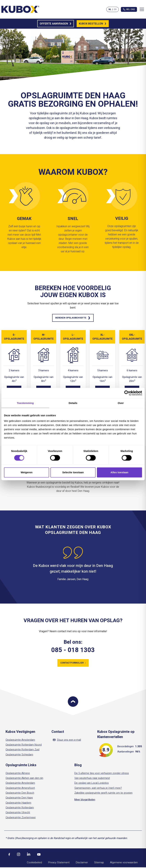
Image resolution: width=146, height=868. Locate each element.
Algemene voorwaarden (124, 863)
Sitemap (99, 863)
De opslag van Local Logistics (92, 784)
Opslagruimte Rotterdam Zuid (22, 751)
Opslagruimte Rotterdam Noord (24, 746)
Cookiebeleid (34, 863)
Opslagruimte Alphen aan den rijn (24, 779)
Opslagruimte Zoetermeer (21, 818)
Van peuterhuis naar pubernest (92, 779)
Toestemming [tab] (25, 403)
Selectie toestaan (73, 472)
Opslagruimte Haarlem (18, 804)
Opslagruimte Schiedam (19, 755)
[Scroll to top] (73, 703)
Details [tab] (73, 403)
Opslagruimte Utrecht (18, 813)
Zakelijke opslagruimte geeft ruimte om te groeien (103, 794)
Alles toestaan (119, 472)
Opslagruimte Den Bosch (20, 794)
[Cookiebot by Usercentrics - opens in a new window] (127, 393)
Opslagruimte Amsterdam (20, 741)
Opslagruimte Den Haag (19, 799)
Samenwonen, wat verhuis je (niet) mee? (98, 789)
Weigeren (27, 472)
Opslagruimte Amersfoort (20, 789)
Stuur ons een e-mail (67, 741)
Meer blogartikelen (85, 801)
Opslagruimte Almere (18, 774)
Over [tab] (121, 403)
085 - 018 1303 (73, 651)
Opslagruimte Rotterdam (20, 809)
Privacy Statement (59, 863)
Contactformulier (73, 664)
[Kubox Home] (20, 9)
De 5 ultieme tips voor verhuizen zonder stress (102, 774)
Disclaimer (82, 863)
